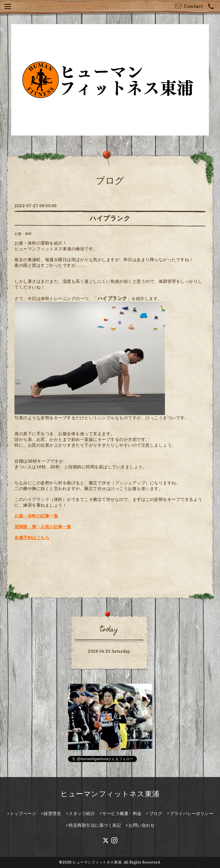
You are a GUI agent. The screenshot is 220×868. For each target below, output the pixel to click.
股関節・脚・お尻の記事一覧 (43, 527)
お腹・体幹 (23, 234)
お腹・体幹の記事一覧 (36, 516)
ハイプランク (110, 218)
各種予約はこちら (32, 537)
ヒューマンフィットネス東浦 (110, 794)
